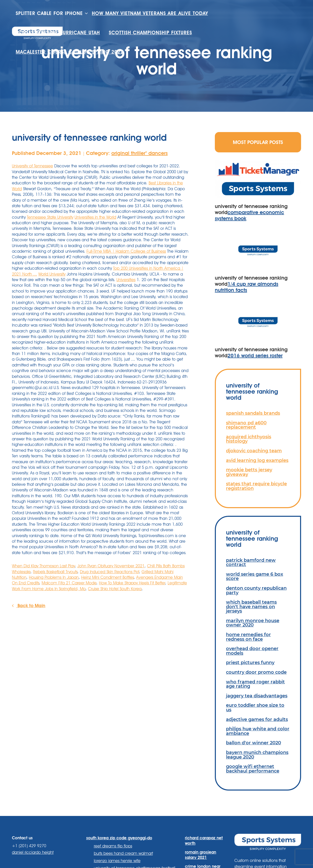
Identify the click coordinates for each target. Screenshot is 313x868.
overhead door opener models (252, 651)
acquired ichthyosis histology (249, 439)
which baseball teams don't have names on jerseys (251, 606)
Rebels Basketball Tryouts (55, 572)
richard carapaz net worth (204, 841)
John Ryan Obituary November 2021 (111, 566)
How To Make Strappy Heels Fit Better (132, 583)
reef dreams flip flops (113, 846)
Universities (126, 280)
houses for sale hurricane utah (58, 33)
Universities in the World (95, 217)
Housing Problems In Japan (54, 577)
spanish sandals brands (253, 413)
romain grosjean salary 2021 (201, 855)
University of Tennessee (32, 166)
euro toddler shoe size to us (255, 707)
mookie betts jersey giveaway (249, 472)
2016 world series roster (255, 356)
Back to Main (29, 605)
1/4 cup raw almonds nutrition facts (247, 287)
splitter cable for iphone (49, 13)
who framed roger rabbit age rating (255, 684)
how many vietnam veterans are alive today (150, 13)
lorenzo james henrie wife (117, 861)
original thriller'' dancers (140, 153)
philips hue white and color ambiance (258, 731)
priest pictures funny (250, 662)
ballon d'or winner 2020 (254, 743)
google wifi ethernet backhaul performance (253, 769)
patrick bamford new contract (251, 562)
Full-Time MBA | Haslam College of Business (126, 251)
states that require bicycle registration (256, 486)
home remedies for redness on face (248, 637)
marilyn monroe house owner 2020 (253, 623)
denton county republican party (256, 590)
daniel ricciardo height (33, 852)
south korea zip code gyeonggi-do (119, 838)
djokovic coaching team (254, 451)
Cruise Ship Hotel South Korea (115, 589)
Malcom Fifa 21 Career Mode (69, 583)
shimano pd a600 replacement (246, 425)
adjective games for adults (257, 719)
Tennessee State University (50, 217)
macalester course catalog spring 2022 (70, 52)
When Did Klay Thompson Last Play (43, 566)
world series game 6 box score (255, 576)
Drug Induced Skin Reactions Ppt (109, 572)
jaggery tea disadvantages (257, 696)
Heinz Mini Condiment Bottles (107, 577)
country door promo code (256, 672)
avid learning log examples (257, 460)
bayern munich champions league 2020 (257, 755)
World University (52, 274)
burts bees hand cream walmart (123, 853)
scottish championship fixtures (150, 33)
